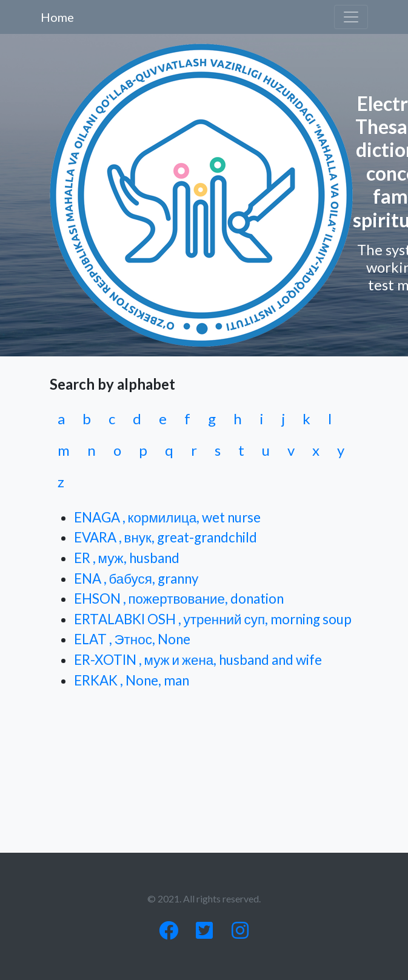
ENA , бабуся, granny (136, 578)
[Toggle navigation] (351, 17)
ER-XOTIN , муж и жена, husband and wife (198, 660)
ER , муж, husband (127, 558)
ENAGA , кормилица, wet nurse (168, 517)
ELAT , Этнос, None (132, 639)
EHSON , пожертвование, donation (179, 598)
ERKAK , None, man (132, 680)
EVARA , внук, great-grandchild (166, 537)
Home (57, 17)
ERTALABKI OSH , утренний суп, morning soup (213, 619)
